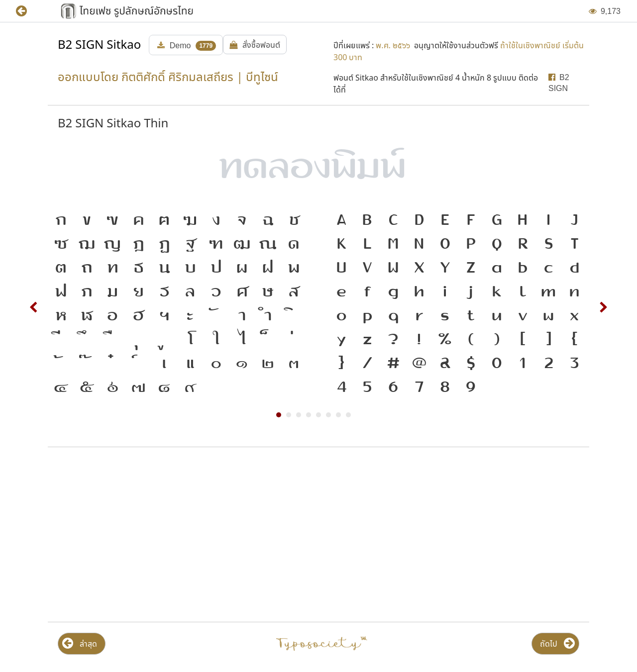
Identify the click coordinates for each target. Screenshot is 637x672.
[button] (29, 11)
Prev (34, 307)
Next (603, 307)
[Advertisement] (181, 535)
